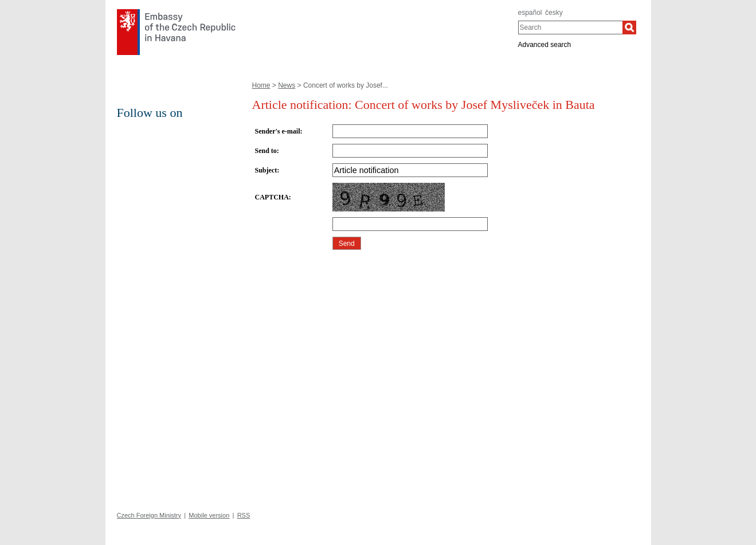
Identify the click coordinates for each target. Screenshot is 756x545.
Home (261, 85)
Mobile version (209, 515)
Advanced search (545, 45)
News (287, 85)
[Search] (629, 28)
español (530, 13)
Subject (266, 170)
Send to (266, 151)
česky (554, 13)
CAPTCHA (272, 197)
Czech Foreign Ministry (149, 515)
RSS (244, 515)
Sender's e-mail (278, 131)
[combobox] (571, 28)
